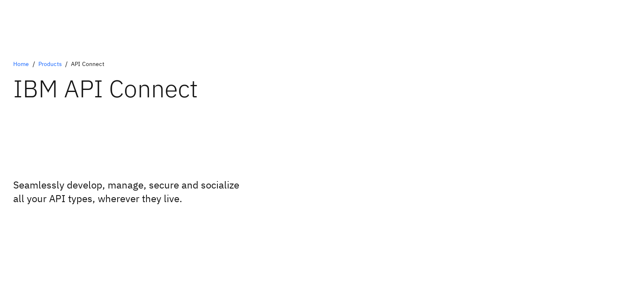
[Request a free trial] (36, 229)
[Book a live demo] (36, 222)
